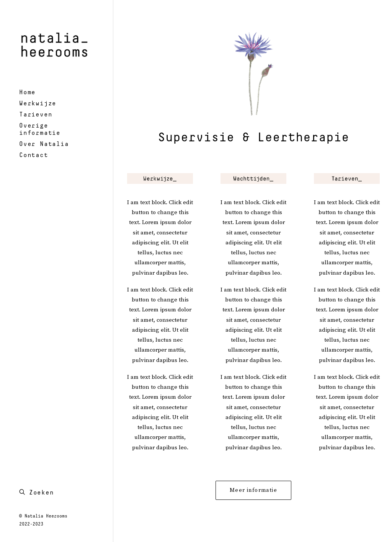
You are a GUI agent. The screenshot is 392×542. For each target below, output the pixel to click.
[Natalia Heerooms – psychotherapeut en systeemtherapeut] (56, 43)
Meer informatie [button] (253, 490)
